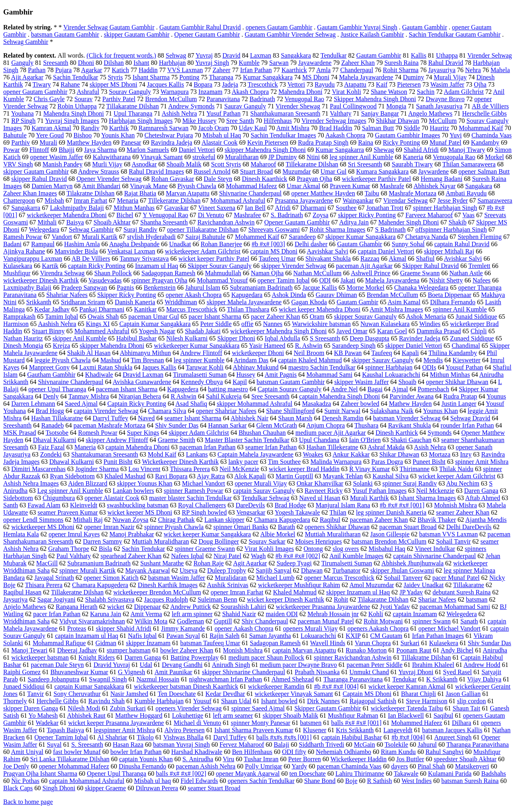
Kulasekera (444, 643)
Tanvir (35, 694)
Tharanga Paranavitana (353, 679)
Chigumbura (59, 498)
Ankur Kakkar (351, 454)
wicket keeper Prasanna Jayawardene (116, 723)
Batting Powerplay (195, 657)
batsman (477, 599)
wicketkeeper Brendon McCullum (157, 592)
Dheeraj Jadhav (77, 650)
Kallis (418, 55)
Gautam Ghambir (360, 244)
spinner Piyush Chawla (174, 527)
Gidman (106, 643)
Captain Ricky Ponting (137, 404)
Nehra (473, 70)
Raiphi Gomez (22, 672)
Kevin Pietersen (268, 142)
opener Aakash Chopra (244, 628)
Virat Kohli (346, 92)
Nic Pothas (25, 781)
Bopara (203, 84)
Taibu (372, 193)
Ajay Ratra (211, 476)
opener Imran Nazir (109, 527)
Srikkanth (39, 302)
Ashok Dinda (289, 295)
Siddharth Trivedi (321, 745)
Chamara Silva (167, 411)
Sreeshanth (17, 425)
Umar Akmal (303, 186)
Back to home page (28, 802)
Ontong (313, 549)
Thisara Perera (44, 585)
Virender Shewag (298, 106)
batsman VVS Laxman (448, 534)
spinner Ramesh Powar (193, 491)
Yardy (299, 766)
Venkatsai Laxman (131, 251)
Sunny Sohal (408, 244)
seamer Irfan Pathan (271, 447)
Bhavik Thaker (437, 520)
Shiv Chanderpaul (265, 621)
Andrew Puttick (190, 607)
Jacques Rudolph (166, 599)
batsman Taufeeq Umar (210, 643)
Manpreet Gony (49, 367)
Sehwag (176, 55)
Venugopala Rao (454, 157)
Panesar (131, 142)
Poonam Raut (414, 650)
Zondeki (51, 454)
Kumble (249, 63)
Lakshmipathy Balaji (77, 208)
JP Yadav (411, 592)
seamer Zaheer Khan (463, 512)
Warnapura (175, 92)
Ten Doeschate (177, 694)
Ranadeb (52, 425)
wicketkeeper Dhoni (258, 353)
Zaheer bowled (360, 404)
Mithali (47, 222)
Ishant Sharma (151, 77)
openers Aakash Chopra (378, 628)
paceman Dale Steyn (57, 665)
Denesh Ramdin (343, 418)
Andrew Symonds (191, 106)
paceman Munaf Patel (326, 621)
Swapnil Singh (108, 679)
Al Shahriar (112, 737)
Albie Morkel (278, 534)
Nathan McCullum (318, 273)
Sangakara (479, 186)
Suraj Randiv (140, 229)
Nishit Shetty (446, 280)
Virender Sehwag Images (334, 121)
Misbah (54, 200)
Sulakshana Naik (392, 411)
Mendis (433, 360)
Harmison (16, 324)
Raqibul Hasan (22, 592)
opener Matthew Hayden (323, 193)
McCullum (443, 121)
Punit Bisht (118, 462)
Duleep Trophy (227, 570)
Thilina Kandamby (453, 353)
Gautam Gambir (358, 302)
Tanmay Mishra (88, 396)
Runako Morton (366, 650)
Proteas (77, 628)
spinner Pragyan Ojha (159, 280)
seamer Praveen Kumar (68, 512)
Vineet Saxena (217, 208)
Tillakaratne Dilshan (133, 106)
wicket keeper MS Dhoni (140, 512)
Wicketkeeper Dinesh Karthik (180, 462)
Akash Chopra (250, 92)
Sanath (469, 621)
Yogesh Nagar (157, 331)
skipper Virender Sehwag (294, 266)
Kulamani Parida (450, 774)
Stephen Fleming (480, 237)
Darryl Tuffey (110, 418)
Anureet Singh (453, 737)
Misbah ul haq (152, 781)
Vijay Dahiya (484, 679)
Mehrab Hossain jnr (333, 614)
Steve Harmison (427, 701)
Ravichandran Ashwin (226, 222)
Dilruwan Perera (157, 788)
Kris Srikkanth (355, 730)
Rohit (341, 599)
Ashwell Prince (370, 273)
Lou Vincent (145, 469)
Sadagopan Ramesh (275, 643)
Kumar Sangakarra (339, 150)
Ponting (189, 77)
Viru (229, 759)
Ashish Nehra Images (31, 483)
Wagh (258, 556)
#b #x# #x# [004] (336, 686)
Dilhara (462, 723)
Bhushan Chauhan (262, 433)
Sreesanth (56, 63)
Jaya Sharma (101, 150)
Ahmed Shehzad (292, 679)
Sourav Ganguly (130, 92)
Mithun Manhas (134, 208)
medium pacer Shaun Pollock (266, 657)
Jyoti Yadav (395, 607)
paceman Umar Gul (154, 317)
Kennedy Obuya (202, 382)
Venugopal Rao (304, 99)
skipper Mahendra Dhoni (112, 346)
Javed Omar (352, 331)
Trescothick (263, 84)
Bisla (105, 549)
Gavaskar (177, 208)
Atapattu (355, 84)
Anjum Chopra (326, 425)
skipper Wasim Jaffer (361, 382)
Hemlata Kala (21, 534)
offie (248, 324)
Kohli (376, 614)
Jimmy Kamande (183, 628)
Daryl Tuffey (230, 737)
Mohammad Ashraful (237, 200)
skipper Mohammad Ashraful (255, 404)
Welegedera (462, 614)
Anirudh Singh (231, 665)
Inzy (466, 454)
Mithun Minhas (450, 375)
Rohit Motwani (383, 621)
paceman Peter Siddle (375, 665)
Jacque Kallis (320, 288)
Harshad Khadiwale (197, 752)
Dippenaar (147, 607)
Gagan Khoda (309, 302)
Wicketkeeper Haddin (359, 759)
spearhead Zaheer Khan (131, 556)
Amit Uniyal (27, 752)
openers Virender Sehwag (189, 708)
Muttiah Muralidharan (160, 541)
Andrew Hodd (482, 665)
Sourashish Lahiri (243, 607)
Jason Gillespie (390, 534)
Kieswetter (467, 360)
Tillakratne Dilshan (426, 657)
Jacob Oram (213, 128)
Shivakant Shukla (328, 259)
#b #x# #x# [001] (402, 505)
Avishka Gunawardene (142, 382)
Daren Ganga (481, 491)
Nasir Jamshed (129, 694)
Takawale (406, 774)
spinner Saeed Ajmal (258, 708)
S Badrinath (390, 229)
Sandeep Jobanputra (53, 679)
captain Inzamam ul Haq (86, 636)
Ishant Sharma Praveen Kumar (254, 730)
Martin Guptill (294, 476)
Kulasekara (18, 266)
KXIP (353, 636)
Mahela (500, 70)
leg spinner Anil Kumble (361, 157)
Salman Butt (378, 128)
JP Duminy (283, 157)
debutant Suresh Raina (462, 592)
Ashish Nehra (179, 113)
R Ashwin (183, 396)
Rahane (70, 84)
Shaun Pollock (113, 273)
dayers (399, 766)
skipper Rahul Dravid (39, 179)
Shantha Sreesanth (164, 222)
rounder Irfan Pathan (467, 425)
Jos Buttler (410, 759)
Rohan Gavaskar (173, 179)
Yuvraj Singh (212, 63)
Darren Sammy (103, 541)
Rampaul (43, 244)
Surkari (410, 643)
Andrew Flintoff (201, 353)
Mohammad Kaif (481, 128)
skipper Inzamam (148, 643)
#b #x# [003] (268, 244)
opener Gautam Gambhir (35, 92)
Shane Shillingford (290, 411)
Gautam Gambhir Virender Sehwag (290, 34)
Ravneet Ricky (324, 491)
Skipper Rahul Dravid (431, 266)
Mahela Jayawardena (392, 280)
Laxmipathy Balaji (27, 288)
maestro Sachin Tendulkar (322, 367)
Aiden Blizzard (88, 483)
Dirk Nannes (324, 701)
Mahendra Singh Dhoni (74, 113)
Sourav (83, 99)
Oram (317, 317)
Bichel (125, 215)
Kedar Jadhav (52, 309)
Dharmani (313, 208)
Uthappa (447, 55)
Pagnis (126, 288)
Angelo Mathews (431, 113)
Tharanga (221, 77)
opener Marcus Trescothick (339, 578)
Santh (10, 505)
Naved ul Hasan (320, 498)
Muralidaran (231, 578)
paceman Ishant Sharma (127, 389)
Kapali (410, 353)
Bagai (375, 389)
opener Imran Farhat (237, 592)
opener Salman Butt (484, 171)
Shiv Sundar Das (490, 643)
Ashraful (88, 92)
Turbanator (346, 570)
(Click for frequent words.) (121, 55)
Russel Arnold (212, 171)
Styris (115, 77)
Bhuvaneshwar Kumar (79, 672)
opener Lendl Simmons (33, 520)
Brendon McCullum (171, 99)
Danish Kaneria (135, 302)
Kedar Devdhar (225, 694)
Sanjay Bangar (380, 113)
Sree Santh (240, 121)
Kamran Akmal (51, 128)
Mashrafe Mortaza (413, 193)
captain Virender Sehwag (106, 411)
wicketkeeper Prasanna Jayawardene (323, 607)
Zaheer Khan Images (30, 193)
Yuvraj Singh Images (72, 121)
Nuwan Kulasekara (385, 324)
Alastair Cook (220, 142)
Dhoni (86, 63)
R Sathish (379, 781)
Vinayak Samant (161, 157)
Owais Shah (103, 317)
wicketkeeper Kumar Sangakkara (197, 346)
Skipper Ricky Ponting (127, 295)
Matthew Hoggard (139, 715)
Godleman (190, 621)
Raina (365, 142)
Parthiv (21, 142)
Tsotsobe (57, 433)
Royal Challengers (202, 505)
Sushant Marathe (162, 563)
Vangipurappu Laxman (33, 259)
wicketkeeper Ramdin (276, 686)
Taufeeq (382, 353)
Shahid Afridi (421, 150)
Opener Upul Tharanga (117, 774)
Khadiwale (99, 375)
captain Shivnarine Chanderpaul (434, 556)
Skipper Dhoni (236, 338)
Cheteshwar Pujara (169, 135)
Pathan (37, 70)
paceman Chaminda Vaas (349, 766)
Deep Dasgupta (369, 338)
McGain (364, 745)
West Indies (417, 781)
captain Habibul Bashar (352, 737)
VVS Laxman (185, 70)
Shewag (384, 150)
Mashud (111, 360)
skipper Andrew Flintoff (117, 440)
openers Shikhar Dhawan (337, 527)
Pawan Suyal (183, 636)
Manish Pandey (63, 164)
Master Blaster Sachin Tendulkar (247, 440)
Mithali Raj (88, 520)
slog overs (346, 549)
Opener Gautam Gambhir (207, 34)
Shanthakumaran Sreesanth (285, 113)
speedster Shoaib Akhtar (465, 759)
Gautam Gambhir (425, 27)
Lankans (197, 454)
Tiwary (42, 84)
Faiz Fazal (51, 447)
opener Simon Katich (111, 578)
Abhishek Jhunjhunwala (412, 563)
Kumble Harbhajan (159, 701)
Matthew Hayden (89, 142)
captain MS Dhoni (274, 251)
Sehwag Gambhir (26, 42)
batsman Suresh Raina (470, 781)
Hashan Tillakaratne (57, 418)
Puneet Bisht (429, 462)
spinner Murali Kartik (87, 570)
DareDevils (250, 505)
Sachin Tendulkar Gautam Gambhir (455, 34)
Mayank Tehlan (343, 476)
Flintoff (39, 150)
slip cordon (472, 701)
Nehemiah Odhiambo (343, 752)
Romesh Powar (98, 433)
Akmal (397, 259)
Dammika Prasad (439, 331)
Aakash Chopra (345, 135)
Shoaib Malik (184, 164)
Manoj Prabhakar (132, 534)
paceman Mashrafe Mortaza (109, 425)
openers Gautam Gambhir (279, 27)
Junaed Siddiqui (24, 686)
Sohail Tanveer (404, 578)
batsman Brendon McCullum (389, 541)
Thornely (15, 701)
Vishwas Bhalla (183, 737)
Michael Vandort (204, 483)
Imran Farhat (91, 200)
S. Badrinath (287, 215)
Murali (48, 142)
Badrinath (262, 99)
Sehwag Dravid (470, 418)
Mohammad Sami (329, 375)
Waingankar (358, 200)
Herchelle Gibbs (58, 701)
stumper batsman (129, 650)
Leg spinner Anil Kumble (70, 491)
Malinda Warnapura (336, 462)
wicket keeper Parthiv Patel (214, 259)
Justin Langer (459, 404)
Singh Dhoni (59, 788)
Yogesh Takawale (298, 512)
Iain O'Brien (365, 440)
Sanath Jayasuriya (439, 106)
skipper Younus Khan (145, 483)
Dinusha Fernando (143, 766)
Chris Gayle (49, 99)
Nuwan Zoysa (130, 520)
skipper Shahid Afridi (124, 628)
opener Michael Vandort (449, 628)
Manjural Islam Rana (343, 505)
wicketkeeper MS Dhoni (43, 527)
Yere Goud (50, 135)
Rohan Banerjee (222, 244)
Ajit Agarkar (27, 77)
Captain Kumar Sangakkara (155, 324)
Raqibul (330, 520)
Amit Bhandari (101, 186)
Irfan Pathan (256, 70)
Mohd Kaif (162, 454)
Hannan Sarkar (227, 425)
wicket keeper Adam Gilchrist (457, 476)
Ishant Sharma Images (427, 498)
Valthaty (340, 113)
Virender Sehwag (490, 55)
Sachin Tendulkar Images (283, 135)
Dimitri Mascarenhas (38, 469)
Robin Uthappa (77, 106)
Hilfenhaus (278, 121)
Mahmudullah (223, 273)
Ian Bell (255, 208)
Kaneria (413, 157)
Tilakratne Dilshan (91, 193)
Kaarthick (294, 70)
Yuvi (456, 135)
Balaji (281, 745)
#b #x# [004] (408, 737)
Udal (146, 665)
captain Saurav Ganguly (264, 491)
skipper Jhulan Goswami (402, 570)
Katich (120, 70)
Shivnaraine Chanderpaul (71, 382)
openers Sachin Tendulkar (261, 781)
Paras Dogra (387, 462)
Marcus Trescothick (192, 309)
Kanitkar (145, 309)
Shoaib (407, 382)
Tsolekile (396, 745)
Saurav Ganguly (245, 106)
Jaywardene (434, 171)
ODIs (429, 367)
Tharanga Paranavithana (478, 745)
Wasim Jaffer (447, 84)
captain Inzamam (415, 614)
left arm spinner (192, 614)
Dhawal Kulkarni (72, 462)
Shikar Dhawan (399, 454)
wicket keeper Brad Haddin (304, 469)
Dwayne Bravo (445, 99)
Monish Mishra (243, 650)
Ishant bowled (279, 701)
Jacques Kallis (165, 84)
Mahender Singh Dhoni (409, 222)
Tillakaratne (469, 585)
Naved (146, 418)
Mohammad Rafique (59, 643)
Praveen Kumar (350, 186)
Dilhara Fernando (453, 302)
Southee (346, 208)
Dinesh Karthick (396, 433)
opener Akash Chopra (194, 295)
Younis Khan (118, 135)
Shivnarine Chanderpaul (250, 193)
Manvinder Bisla (76, 251)
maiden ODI (282, 614)
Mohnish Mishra (456, 505)
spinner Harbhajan (389, 367)
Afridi (283, 208)
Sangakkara (296, 55)
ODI (325, 280)
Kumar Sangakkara (268, 77)
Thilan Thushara (248, 309)
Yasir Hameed (267, 346)
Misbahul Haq (387, 549)
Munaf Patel (446, 142)
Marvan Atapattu (187, 193)
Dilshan (114, 63)
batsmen (311, 723)
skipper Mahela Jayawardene (244, 302)
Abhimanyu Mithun (145, 353)
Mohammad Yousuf (222, 280)
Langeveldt (398, 730)
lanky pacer (243, 462)
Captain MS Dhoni (367, 694)
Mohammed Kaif (257, 237)
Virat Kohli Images (269, 549)
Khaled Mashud (125, 476)
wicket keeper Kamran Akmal (407, 686)
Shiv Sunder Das (177, 425)
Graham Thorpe (69, 549)
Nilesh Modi (84, 708)
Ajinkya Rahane (24, 251)
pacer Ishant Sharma (215, 317)
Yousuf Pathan (464, 367)
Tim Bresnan (147, 360)
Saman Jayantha (270, 636)
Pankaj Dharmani (102, 309)
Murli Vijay (107, 164)
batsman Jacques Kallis (452, 730)
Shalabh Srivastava (110, 599)
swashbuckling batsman (137, 505)
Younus (496, 396)
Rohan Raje (209, 563)
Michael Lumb (276, 578)
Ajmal (400, 389)
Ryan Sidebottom (72, 476)
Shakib (458, 222)
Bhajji (67, 150)
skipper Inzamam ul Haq (358, 592)
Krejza (61, 346)
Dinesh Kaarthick (264, 179)
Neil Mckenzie (436, 491)
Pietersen (409, 84)
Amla (323, 70)
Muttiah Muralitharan (333, 534)
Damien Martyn (52, 186)
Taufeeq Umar (277, 259)
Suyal (54, 745)
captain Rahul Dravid (462, 244)
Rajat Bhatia (140, 193)
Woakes (313, 454)
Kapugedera (183, 389)
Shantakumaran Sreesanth (105, 454)
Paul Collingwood (353, 106)
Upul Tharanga (133, 113)
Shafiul (425, 259)
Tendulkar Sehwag (265, 498)
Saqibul (443, 715)
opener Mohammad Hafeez (74, 766)
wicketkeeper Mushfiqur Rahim (299, 585)
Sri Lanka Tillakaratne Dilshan (70, 759)
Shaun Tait (466, 708)
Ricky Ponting (402, 142)
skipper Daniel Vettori (413, 346)
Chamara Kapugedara (282, 520)
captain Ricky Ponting (97, 266)
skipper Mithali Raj (449, 251)
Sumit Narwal (342, 411)
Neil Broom (309, 353)
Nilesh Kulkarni (187, 338)
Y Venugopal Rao (165, 215)
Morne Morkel (366, 288)
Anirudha (495, 650)
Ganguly (22, 63)
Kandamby (485, 142)
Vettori (296, 84)
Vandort (62, 237)
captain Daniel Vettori (386, 251)
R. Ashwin (309, 346)
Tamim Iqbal (62, 317)
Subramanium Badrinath (99, 563)
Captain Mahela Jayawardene (255, 454)
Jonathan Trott (385, 208)
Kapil (240, 382)
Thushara (366, 425)
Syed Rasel (458, 672)
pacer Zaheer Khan (275, 317)
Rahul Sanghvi (444, 752)
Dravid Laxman (143, 375)
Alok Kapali (250, 476)
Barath (286, 527)
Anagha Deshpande (134, 244)
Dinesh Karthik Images (168, 585)
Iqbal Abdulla (283, 338)
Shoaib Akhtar (112, 222)
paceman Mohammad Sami (455, 607)
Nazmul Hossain (158, 679)
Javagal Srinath (54, 578)
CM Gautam (386, 636)
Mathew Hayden (410, 404)
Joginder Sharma (97, 469)
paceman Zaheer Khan (379, 520)
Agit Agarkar (250, 563)
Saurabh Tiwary (412, 164)
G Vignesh (131, 672)
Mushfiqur (17, 273)
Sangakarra (26, 208)
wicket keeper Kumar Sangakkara (207, 534)
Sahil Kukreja (224, 396)
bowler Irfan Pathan (136, 752)
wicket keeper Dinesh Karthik (285, 599)
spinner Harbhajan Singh (445, 208)
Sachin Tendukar (143, 549)
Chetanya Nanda (427, 237)
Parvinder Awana (411, 396)
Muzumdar (297, 171)
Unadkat (180, 244)
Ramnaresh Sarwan (164, 128)
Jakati (348, 280)
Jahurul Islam (203, 288)
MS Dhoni (316, 77)
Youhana (22, 113)
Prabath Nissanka (317, 672)
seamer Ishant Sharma (193, 418)
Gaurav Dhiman (336, 295)
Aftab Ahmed (483, 498)
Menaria (128, 200)
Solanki (363, 483)
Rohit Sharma (401, 70)
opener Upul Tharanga (57, 389)
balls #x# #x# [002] (181, 774)
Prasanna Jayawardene (304, 200)
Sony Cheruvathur (77, 694)
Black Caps (18, 788)
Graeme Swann (420, 273)
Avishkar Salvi (463, 259)
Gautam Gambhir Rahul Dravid (200, 27)
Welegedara (44, 229)
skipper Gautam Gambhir (137, 34)
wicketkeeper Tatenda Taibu (407, 708)
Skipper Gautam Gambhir (328, 708)
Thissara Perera (190, 469)
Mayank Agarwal (148, 570)
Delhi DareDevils (469, 527)
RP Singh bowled (204, 512)
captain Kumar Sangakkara (89, 686)
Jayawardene (315, 63)
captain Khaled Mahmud (310, 360)
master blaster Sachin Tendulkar (190, 498)
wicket (116, 607)
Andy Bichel (457, 650)
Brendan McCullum (393, 295)
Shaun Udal (236, 701)
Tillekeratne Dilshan (174, 200)
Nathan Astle (466, 273)
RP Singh (23, 121)
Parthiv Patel (119, 99)
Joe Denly (16, 766)
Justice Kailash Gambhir (372, 34)
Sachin (426, 92)
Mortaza (440, 454)
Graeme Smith (176, 440)
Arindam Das (251, 360)
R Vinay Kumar (369, 469)
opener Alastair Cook (112, 498)
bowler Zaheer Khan (187, 650)
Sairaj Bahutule (205, 237)
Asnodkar (144, 164)
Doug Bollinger (219, 541)
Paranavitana (223, 99)
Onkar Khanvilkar (320, 483)
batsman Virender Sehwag (407, 418)
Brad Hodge (290, 505)
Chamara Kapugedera (100, 585)
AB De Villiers (91, 259)
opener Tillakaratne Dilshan (203, 229)
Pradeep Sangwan (84, 288)
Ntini (313, 157)
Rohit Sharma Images (338, 229)
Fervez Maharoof (242, 745)
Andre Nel (344, 389)
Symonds (440, 433)
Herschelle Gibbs (484, 113)
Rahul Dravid (446, 63)
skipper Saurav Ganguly (383, 360)
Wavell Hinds (328, 643)
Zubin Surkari (128, 708)
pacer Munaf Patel (456, 578)
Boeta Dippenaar (449, 295)
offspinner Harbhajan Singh (451, 229)
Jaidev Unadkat (423, 585)
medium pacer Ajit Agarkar (331, 433)
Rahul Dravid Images (157, 171)
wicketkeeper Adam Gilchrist (203, 251)
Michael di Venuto (198, 723)
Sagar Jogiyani (56, 599)
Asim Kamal (404, 302)
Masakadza (316, 404)
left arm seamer (233, 715)
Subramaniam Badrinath (261, 288)
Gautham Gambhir (52, 375)
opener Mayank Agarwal (248, 774)
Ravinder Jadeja (420, 338)
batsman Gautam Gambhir (65, 34)
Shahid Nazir (239, 614)
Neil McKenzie (239, 469)
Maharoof (263, 164)
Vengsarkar (251, 512)
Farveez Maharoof (429, 215)
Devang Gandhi (182, 665)
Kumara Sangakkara (382, 171)
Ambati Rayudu (466, 193)
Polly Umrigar (264, 766)
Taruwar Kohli (205, 367)
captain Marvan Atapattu (304, 650)
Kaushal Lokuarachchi (391, 375)
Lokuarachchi (318, 636)
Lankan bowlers (134, 491)
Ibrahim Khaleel (433, 665)
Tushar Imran (261, 759)
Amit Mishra (293, 128)
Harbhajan (172, 63)
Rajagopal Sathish (373, 701)
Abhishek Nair (250, 418)
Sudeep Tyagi (294, 563)
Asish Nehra (430, 447)
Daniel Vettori (197, 150)
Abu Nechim (463, 483)
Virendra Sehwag (62, 273)
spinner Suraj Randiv (410, 483)
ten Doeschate (308, 774)
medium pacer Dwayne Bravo (298, 665)
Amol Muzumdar (372, 585)
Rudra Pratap (460, 396)
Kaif (382, 84)
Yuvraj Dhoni (416, 672)
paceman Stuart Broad (408, 527)
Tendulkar (334, 55)
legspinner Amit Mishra (125, 730)
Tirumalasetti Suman (200, 375)
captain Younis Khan (146, 759)
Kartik (50, 266)
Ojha (480, 84)
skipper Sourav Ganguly (366, 317)
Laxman (260, 55)
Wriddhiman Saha (26, 621)
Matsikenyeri (472, 766)
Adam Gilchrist (464, 92)
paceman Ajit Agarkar (364, 266)
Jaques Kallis (159, 367)
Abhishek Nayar (435, 186)
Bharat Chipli (419, 694)
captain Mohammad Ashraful (87, 781)
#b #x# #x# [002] (298, 556)
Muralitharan (242, 157)
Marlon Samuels (148, 150)
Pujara (63, 70)
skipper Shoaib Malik (290, 715)
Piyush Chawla (197, 186)
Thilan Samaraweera (469, 164)
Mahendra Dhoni (301, 92)
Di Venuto (211, 215)
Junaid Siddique (476, 317)
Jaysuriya (15, 599)
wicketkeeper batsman (40, 657)
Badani (12, 244)
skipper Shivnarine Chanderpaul (243, 672)
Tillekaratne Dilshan (312, 164)
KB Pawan (348, 353)
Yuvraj (204, 55)
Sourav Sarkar (267, 541)
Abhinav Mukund (256, 367)
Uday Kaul (253, 128)
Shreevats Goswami (274, 229)
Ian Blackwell (406, 715)
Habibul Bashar (136, 338)
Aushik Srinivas (228, 585)
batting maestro (228, 389)
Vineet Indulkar (435, 549)
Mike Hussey (199, 121)
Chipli (479, 331)
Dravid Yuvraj (112, 665)
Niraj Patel (228, 556)
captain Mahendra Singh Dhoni (339, 396)
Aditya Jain (354, 222)
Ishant (141, 63)
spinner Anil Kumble (460, 309)
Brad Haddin (335, 128)
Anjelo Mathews (25, 607)
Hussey (246, 375)
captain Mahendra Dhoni (138, 447)
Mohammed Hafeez (417, 723)
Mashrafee (248, 215)
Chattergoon (19, 200)
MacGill (47, 563)
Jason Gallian (463, 694)
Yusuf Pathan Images (379, 491)
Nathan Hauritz (23, 338)
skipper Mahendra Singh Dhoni (265, 150)
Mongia (396, 106)
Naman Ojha (267, 273)
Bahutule (15, 135)
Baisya (75, 222)
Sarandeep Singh (354, 346)
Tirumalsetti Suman (347, 563)
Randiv (90, 128)
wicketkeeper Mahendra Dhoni (67, 215)
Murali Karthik (369, 498)
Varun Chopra (373, 643)
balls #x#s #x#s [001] (284, 737)
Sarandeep (303, 237)
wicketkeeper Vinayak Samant (294, 694)
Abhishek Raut (86, 715)
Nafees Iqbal (188, 556)
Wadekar (47, 723)
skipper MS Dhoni (113, 84)
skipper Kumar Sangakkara (360, 237)
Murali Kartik (100, 237)
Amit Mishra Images (396, 309)
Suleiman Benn (217, 599)
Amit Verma (146, 614)
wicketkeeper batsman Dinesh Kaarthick (186, 686)
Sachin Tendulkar (76, 77)
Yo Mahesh (43, 715)
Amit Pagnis (281, 375)
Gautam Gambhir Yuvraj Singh (357, 27)
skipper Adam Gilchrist (199, 433)
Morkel (494, 157)
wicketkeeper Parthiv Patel (377, 179)
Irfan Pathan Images (438, 636)
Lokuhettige (188, 715)
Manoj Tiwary (467, 150)
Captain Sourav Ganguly (289, 389)
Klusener (315, 730)
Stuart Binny (48, 331)
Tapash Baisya (66, 730)
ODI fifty (294, 752)
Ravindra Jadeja (172, 142)
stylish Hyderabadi (151, 237)
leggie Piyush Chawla (62, 360)
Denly (51, 396)
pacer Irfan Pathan (57, 614)
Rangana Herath (77, 607)
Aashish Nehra (57, 324)
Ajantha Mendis (486, 520)
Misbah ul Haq (222, 135)
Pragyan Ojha (314, 179)
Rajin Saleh (225, 636)
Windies (430, 324)
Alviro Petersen (185, 730)
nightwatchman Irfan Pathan (226, 679)
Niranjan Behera (140, 396)
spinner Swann (432, 621)
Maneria (85, 447)
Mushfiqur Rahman (353, 715)
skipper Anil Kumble (79, 338)
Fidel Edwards (199, 781)
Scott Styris (226, 164)
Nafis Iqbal (142, 636)
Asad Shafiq (191, 404)
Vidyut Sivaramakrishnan (92, 621)
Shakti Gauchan (411, 440)
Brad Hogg (50, 411)
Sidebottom (18, 498)
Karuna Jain (106, 614)
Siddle (412, 128)
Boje (351, 781)
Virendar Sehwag (406, 200)
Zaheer (221, 70)
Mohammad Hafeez (251, 186)
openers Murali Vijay (310, 628)
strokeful (204, 157)
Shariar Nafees (437, 599)
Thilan (338, 512)
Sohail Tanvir (454, 541)
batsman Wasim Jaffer (176, 578)
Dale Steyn (218, 179)
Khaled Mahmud (295, 592)
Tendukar (404, 679)
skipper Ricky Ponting (367, 215)
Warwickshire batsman (321, 324)
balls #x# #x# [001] (356, 723)
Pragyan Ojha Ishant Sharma (40, 774)
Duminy (413, 77)
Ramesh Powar (23, 237)
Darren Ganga (143, 657)
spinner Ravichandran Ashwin (353, 657)
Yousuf (202, 701)
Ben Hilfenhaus (252, 752)
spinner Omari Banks (241, 527)
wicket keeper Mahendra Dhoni (320, 309)
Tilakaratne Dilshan (383, 599)
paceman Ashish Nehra (206, 766)
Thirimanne (415, 469)
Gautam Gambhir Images (408, 135)
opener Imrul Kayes (74, 534)
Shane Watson (389, 92)
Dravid (231, 55)
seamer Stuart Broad (214, 788)
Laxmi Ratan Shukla (106, 367)
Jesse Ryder (453, 200)
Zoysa (320, 215)
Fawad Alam (44, 505)
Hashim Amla (82, 244)
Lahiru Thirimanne (360, 774)
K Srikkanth (442, 679)
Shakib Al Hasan (89, 353)
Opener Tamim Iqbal (61, 737)
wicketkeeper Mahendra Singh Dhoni (278, 331)
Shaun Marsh (295, 418)
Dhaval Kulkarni (55, 440)
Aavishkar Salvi (328, 251)
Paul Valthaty (74, 556)
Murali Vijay (450, 77)
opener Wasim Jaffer (57, 157)
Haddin (148, 70)
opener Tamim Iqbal (284, 280)
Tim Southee (284, 462)
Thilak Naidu (456, 469)
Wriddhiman (181, 302)
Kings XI (98, 324)
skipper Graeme (106, 788)
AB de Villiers (490, 106)
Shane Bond (320, 781)
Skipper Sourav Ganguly (220, 266)
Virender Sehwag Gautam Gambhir (109, 27)
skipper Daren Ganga (31, 708)
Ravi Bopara (171, 476)
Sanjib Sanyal (273, 570)
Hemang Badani (441, 179)
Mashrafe (392, 186)
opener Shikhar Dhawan (457, 382)
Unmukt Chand (369, 672)
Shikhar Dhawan (398, 121)
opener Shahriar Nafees (226, 411)
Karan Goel (392, 331)
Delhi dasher (311, 244)
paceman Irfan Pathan (207, 447)
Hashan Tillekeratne (332, 447)
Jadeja (230, 84)
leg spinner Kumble (199, 360)
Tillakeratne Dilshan (77, 592)
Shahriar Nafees (67, 295)
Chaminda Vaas (491, 135)
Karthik (119, 128)
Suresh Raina (401, 63)
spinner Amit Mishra (482, 462)
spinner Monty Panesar (261, 723)
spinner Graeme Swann (205, 549)
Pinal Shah (432, 766)
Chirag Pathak (176, 520)
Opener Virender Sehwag (109, 179)
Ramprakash (19, 317)
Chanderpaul (357, 70)
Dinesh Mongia (23, 346)
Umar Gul (333, 171)
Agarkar (92, 70)
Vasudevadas (105, 280)
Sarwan (279, 63)
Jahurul (427, 745)
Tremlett (480, 266)
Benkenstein (159, 288)
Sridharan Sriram (83, 302)
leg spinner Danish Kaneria (391, 512)
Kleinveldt (84, 505)
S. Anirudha (198, 759)
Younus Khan (440, 411)
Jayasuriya (442, 70)
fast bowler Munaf (77, 752)
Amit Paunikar (173, 672)
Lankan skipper (224, 520)
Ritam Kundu (398, 752)
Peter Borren (305, 759)
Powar (11, 150)
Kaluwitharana (112, 157)
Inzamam (210, 92)
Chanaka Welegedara (421, 288)
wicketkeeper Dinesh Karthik (41, 280)
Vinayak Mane (149, 186)
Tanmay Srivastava (144, 259)
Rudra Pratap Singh (323, 142)
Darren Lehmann (33, 404)
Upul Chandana (319, 440)
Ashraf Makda (386, 447)
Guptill (223, 621)
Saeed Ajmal (81, 404)
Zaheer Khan (358, 63)
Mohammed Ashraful (102, 331)
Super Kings (143, 433)
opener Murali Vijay (261, 483)
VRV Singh (18, 164)
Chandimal (466, 346)
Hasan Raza (128, 745)
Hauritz (439, 128)
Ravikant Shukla (410, 425)
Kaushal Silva (390, 476)
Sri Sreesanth (365, 164)
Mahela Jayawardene (366, 77)
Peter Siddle (216, 324)
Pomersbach (433, 389)
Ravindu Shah (106, 701)
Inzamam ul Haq (157, 266)
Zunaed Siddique (472, 338)
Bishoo (82, 135)
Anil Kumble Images (356, 556)
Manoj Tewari (29, 650)
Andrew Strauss (99, 171)
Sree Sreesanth (270, 396)
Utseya (189, 570)
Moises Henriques (318, 541)
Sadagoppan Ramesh (169, 273)
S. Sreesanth (87, 745)
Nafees (481, 280)
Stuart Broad (257, 171)
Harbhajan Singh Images (141, 121)
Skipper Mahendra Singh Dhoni (375, 99)
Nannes (273, 324)
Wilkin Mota (151, 621)
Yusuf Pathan (224, 113)
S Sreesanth (325, 338)
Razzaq (370, 259)
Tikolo (145, 737)
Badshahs (494, 774)
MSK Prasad (20, 433)
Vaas (468, 215)
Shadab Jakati (203, 331)
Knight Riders (97, 657)
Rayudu (325, 84)
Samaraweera (495, 200)
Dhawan (312, 570)
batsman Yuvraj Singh (182, 745)
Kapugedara (247, 295)
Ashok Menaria (426, 317)
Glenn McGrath (277, 425)
